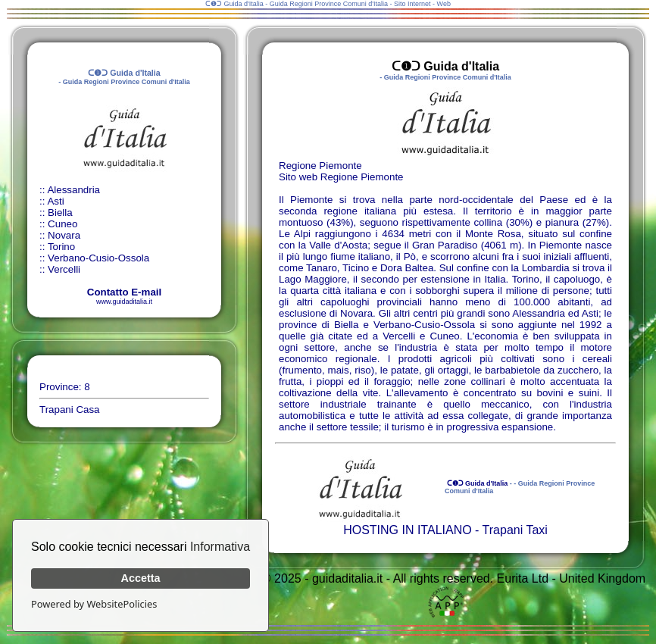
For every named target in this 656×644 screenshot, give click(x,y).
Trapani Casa (70, 410)
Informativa (220, 547)
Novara (64, 235)
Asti (55, 201)
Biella (60, 213)
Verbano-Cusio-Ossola (98, 258)
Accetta (141, 578)
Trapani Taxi (515, 530)
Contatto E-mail (124, 292)
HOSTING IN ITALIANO (408, 530)
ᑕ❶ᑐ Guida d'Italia (476, 483)
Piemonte (382, 177)
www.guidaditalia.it (124, 302)
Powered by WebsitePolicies (94, 604)
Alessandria (73, 190)
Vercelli (64, 269)
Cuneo (62, 224)
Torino (61, 247)
